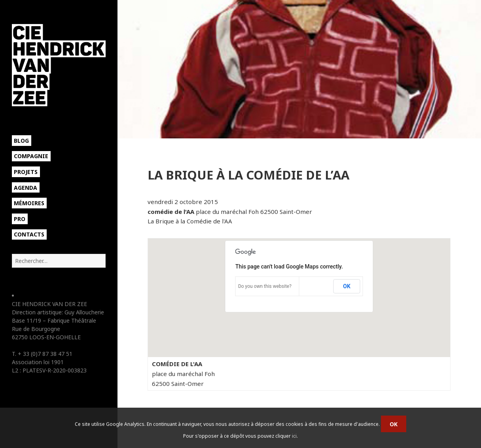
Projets (26, 172)
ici (294, 436)
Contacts (29, 234)
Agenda (26, 188)
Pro (20, 219)
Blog (21, 141)
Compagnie (31, 156)
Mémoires (29, 203)
